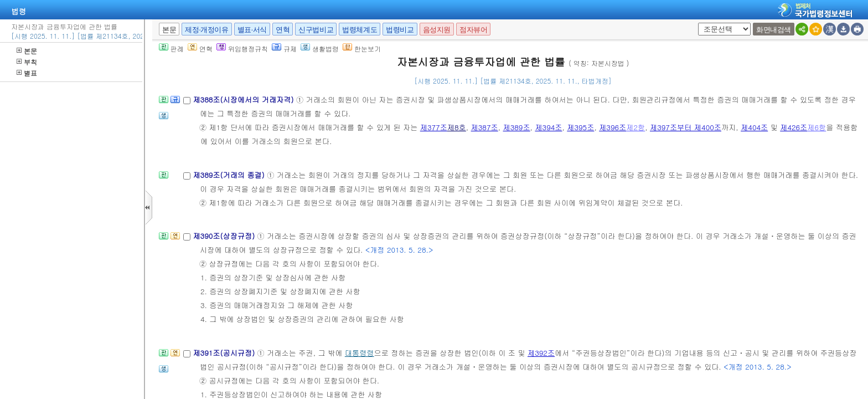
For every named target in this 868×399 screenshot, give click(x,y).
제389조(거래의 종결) (230, 175)
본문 (27, 51)
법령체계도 (360, 30)
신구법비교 (316, 30)
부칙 (27, 62)
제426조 (794, 127)
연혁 (283, 30)
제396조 (613, 127)
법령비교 (400, 30)
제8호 (457, 127)
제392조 (541, 353)
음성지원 (437, 30)
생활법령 (320, 48)
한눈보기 (362, 48)
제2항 (635, 127)
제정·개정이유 (206, 30)
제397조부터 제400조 (686, 127)
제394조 (548, 127)
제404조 (754, 127)
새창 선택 (696, 23)
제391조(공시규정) (225, 353)
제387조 (485, 127)
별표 (27, 73)
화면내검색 (774, 30)
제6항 (817, 127)
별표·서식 (252, 30)
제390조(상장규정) (225, 236)
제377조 (434, 127)
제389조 (517, 127)
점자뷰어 (473, 30)
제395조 (580, 127)
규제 (284, 48)
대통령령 (360, 353)
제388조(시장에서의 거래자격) (244, 99)
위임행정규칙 (242, 48)
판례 (171, 48)
